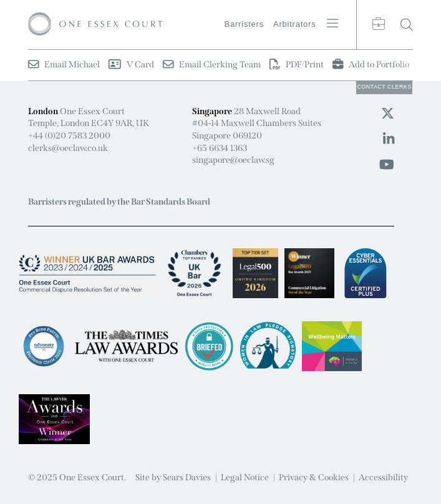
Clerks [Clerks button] (384, 87)
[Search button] (407, 24)
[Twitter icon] (388, 114)
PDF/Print (297, 65)
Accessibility (383, 477)
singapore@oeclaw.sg (233, 160)
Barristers (244, 24)
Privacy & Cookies (314, 477)
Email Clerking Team (212, 65)
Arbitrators (295, 24)
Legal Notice (245, 477)
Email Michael (64, 65)
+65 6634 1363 (220, 148)
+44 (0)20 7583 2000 (69, 136)
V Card (131, 65)
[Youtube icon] (387, 165)
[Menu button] (332, 23)
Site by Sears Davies (173, 477)
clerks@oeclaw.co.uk (68, 148)
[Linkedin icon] (389, 139)
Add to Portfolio (371, 65)
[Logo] (95, 25)
